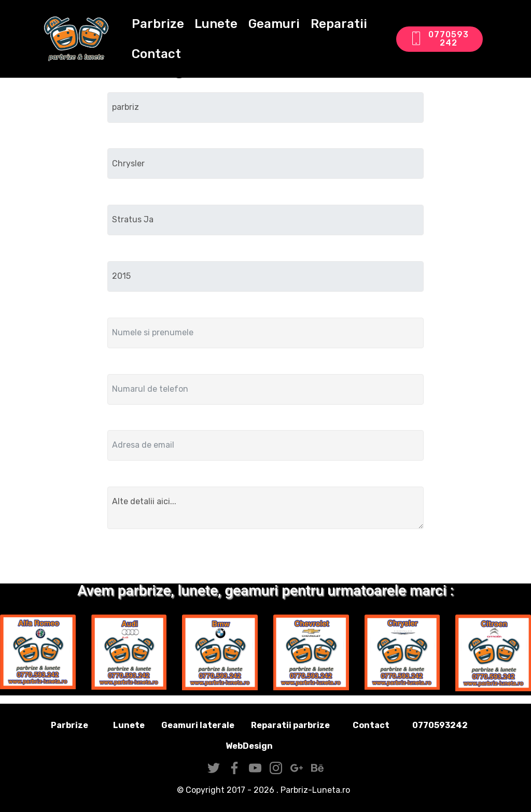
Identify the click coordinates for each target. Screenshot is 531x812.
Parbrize (158, 24)
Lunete (216, 24)
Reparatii (339, 24)
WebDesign (265, 746)
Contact (156, 54)
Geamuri (274, 24)
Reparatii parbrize (290, 725)
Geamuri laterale (198, 725)
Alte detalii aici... (265, 508)
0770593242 (439, 39)
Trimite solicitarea (265, 558)
